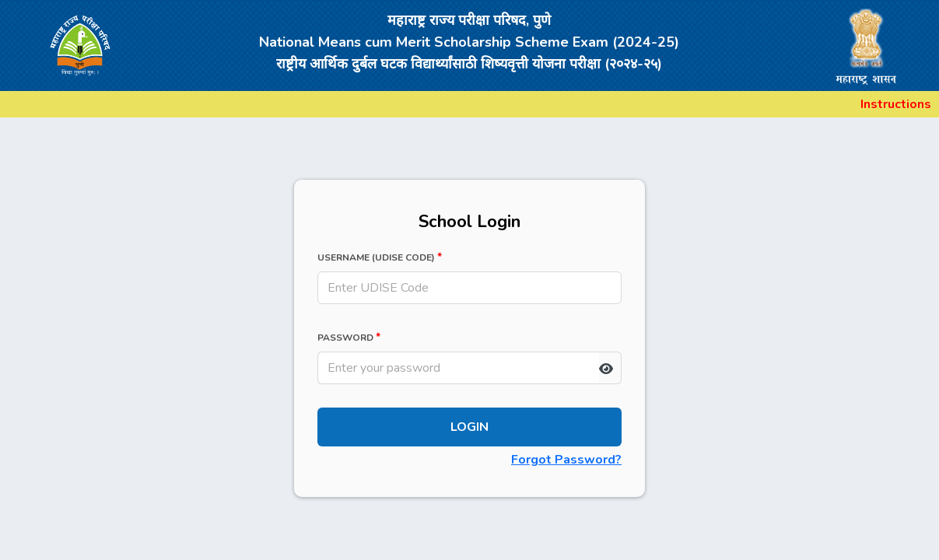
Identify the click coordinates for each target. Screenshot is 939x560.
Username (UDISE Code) (380, 257)
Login (470, 427)
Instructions (896, 104)
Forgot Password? (566, 460)
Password (349, 337)
